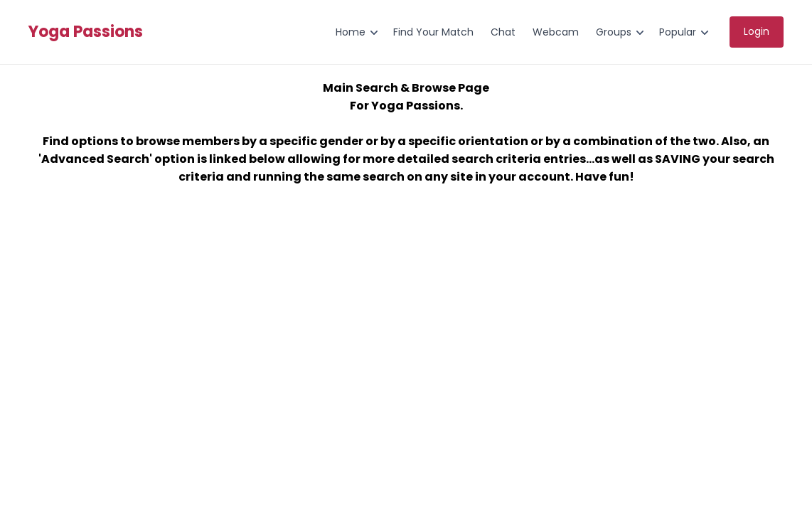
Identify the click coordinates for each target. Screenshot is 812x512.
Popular (678, 32)
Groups (614, 32)
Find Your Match (433, 32)
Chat (503, 32)
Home (351, 32)
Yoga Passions (86, 32)
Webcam (556, 32)
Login (757, 31)
